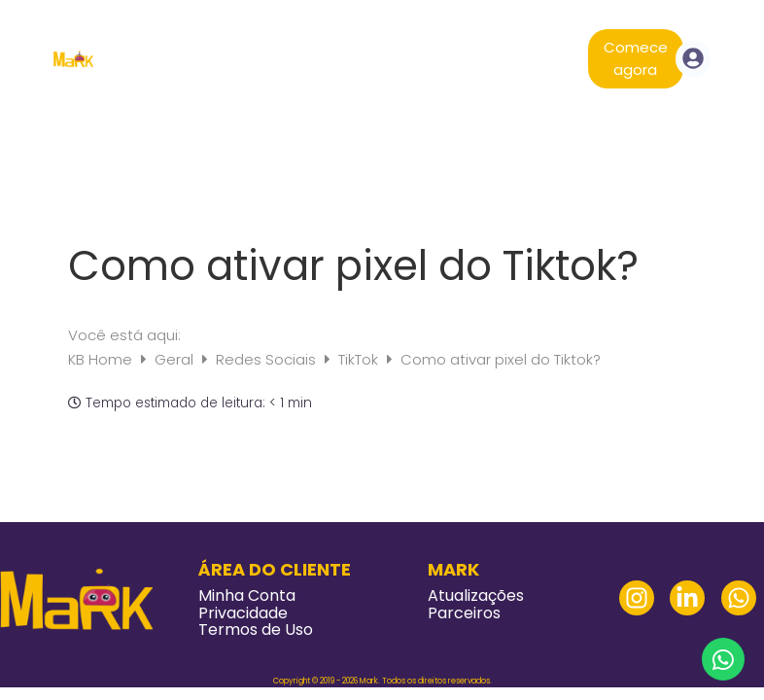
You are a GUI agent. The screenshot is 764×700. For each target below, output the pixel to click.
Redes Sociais (268, 359)
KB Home (102, 359)
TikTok (360, 359)
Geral (176, 359)
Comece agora (636, 58)
